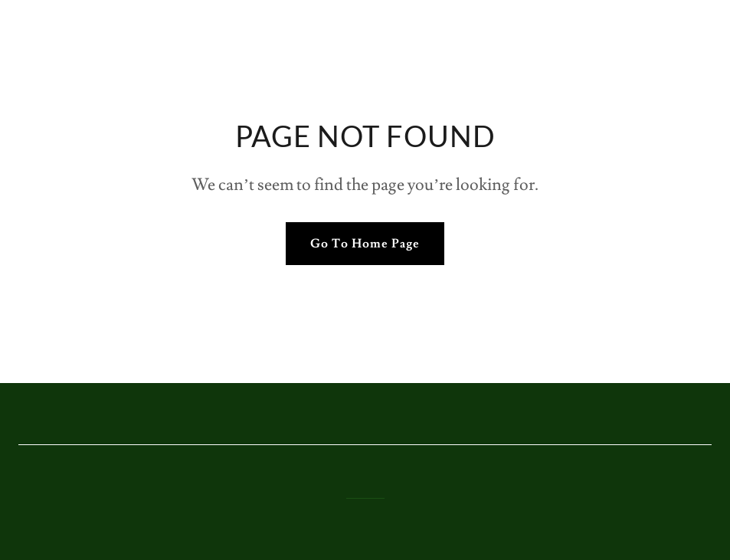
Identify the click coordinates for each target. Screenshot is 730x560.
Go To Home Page (365, 244)
